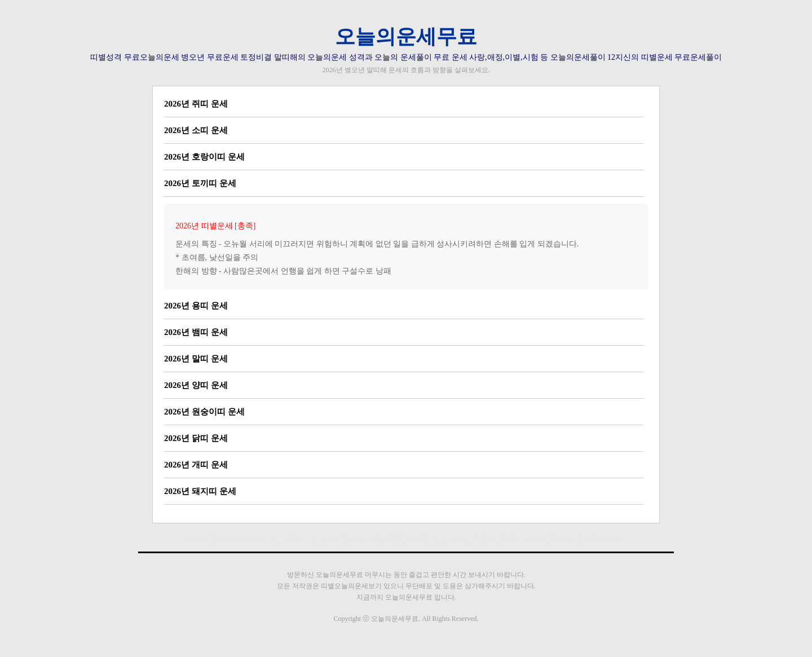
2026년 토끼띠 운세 (200, 183)
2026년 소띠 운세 (196, 130)
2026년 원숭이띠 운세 (204, 412)
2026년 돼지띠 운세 (200, 491)
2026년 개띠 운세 (196, 465)
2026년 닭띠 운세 (196, 438)
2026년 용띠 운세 (196, 306)
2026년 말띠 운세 (196, 359)
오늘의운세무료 (406, 37)
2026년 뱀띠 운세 (196, 332)
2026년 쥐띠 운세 (196, 104)
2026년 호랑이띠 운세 (204, 157)
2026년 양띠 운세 (196, 385)
